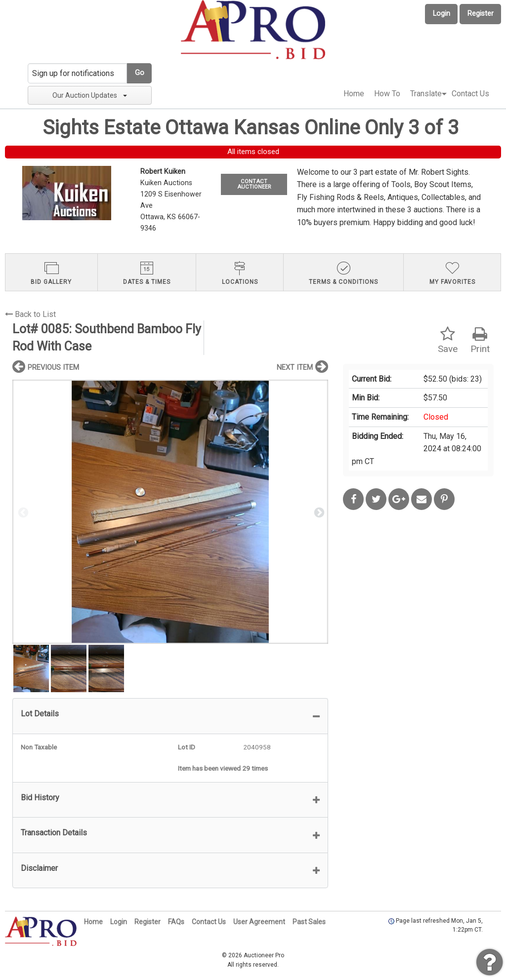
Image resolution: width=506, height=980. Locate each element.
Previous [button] (22, 512)
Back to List (30, 314)
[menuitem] (354, 94)
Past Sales (309, 922)
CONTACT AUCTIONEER (254, 184)
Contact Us (470, 94)
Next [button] (318, 512)
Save (448, 340)
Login (442, 14)
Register (481, 14)
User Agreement (259, 922)
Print (480, 340)
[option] (170, 512)
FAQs (176, 922)
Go (140, 73)
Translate (426, 94)
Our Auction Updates (90, 95)
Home (354, 94)
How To (387, 94)
